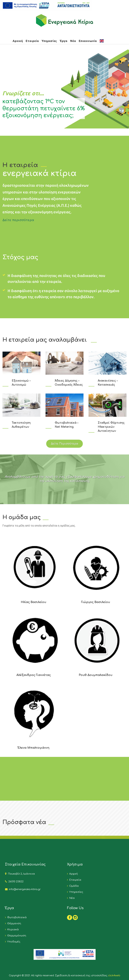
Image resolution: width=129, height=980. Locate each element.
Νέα (73, 41)
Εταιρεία (32, 41)
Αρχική (18, 41)
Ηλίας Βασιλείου (34, 602)
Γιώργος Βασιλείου (96, 602)
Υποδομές (13, 942)
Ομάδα (73, 886)
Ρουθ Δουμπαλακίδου (96, 675)
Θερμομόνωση (16, 936)
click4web (114, 976)
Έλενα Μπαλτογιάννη (34, 748)
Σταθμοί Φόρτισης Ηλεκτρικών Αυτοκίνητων (111, 427)
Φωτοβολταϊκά (16, 917)
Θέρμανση (13, 924)
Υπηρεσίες (49, 41)
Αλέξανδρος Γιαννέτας (34, 675)
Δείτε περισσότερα (18, 220)
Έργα (64, 41)
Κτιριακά (12, 930)
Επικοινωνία (88, 41)
